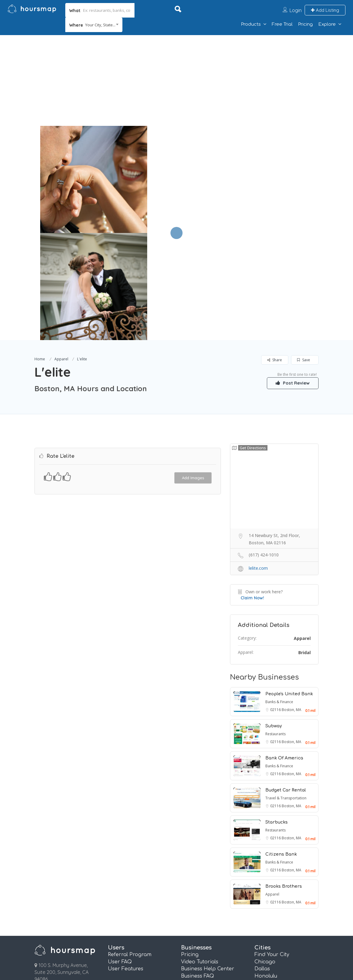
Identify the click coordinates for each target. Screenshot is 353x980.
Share (275, 253)
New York (266, 898)
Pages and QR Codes (207, 912)
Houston (265, 876)
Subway (274, 619)
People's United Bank (289, 587)
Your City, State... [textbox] (100, 25)
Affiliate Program (279, 951)
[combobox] (94, 25)
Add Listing (325, 10)
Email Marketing (202, 891)
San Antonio (270, 919)
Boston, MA (291, 603)
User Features (126, 862)
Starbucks (277, 715)
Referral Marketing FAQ (211, 876)
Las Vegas (267, 883)
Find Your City (272, 847)
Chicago (265, 855)
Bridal (304, 545)
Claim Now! (252, 491)
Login (296, 10)
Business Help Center (208, 862)
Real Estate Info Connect (212, 883)
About (183, 951)
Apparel (61, 252)
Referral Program (130, 847)
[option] (94, 179)
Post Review (290, 276)
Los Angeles (269, 891)
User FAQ (120, 855)
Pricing (305, 24)
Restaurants (275, 627)
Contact (224, 951)
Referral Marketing (205, 898)
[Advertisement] (176, 80)
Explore (327, 24)
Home (40, 252)
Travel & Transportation (286, 691)
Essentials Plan (200, 919)
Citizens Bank (281, 747)
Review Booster (200, 905)
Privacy (143, 951)
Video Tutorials (200, 855)
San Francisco (272, 927)
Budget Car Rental (286, 683)
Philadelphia (270, 905)
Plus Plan (192, 927)
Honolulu (266, 869)
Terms (103, 951)
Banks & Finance (279, 595)
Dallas (262, 862)
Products (251, 24)
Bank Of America (284, 651)
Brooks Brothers (284, 779)
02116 (276, 603)
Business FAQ (198, 869)
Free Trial (282, 24)
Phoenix (265, 912)
